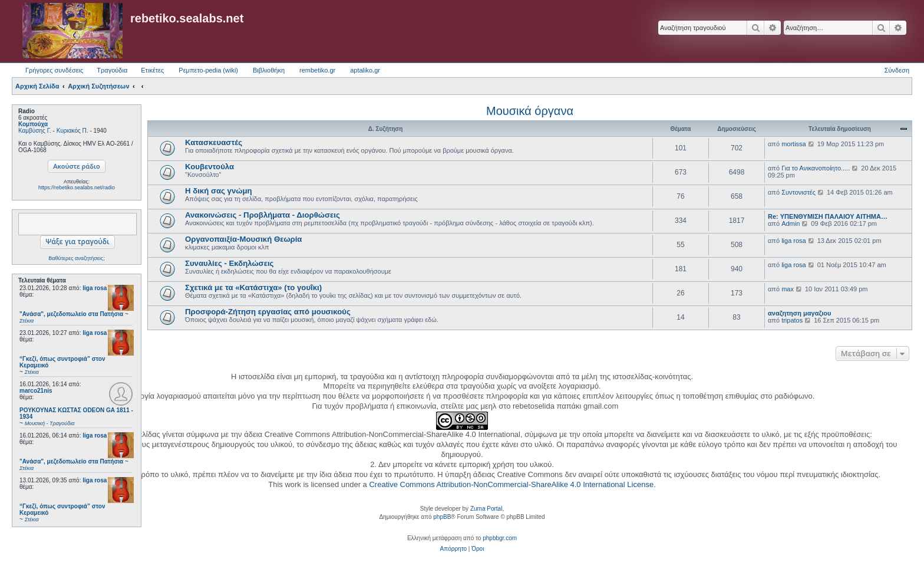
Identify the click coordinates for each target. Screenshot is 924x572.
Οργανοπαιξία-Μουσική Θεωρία (243, 239)
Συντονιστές (798, 192)
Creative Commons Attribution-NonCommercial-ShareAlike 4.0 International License (511, 484)
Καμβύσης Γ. (35, 131)
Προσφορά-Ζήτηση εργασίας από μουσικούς (268, 312)
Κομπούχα (33, 124)
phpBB (442, 517)
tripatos (792, 320)
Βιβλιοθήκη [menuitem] (269, 70)
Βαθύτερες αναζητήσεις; (76, 258)
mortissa (794, 144)
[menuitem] (453, 549)
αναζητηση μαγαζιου (799, 313)
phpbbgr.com (500, 538)
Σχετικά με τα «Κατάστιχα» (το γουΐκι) (253, 287)
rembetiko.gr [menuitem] (317, 70)
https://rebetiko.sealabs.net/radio (77, 188)
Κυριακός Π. (72, 131)
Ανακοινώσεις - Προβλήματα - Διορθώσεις (263, 215)
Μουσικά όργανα (530, 111)
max (788, 289)
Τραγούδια (112, 70)
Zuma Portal (486, 509)
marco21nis (36, 391)
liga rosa (95, 288)
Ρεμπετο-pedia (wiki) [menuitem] (208, 70)
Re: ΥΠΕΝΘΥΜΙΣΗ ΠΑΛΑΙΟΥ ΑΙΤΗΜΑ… (828, 216)
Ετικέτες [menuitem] (152, 70)
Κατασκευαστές (214, 142)
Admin (791, 223)
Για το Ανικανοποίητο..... (816, 168)
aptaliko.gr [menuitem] (365, 70)
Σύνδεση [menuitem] (897, 70)
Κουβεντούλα (209, 167)
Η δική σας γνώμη (219, 191)
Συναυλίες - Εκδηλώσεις (229, 263)
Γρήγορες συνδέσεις (54, 70)
